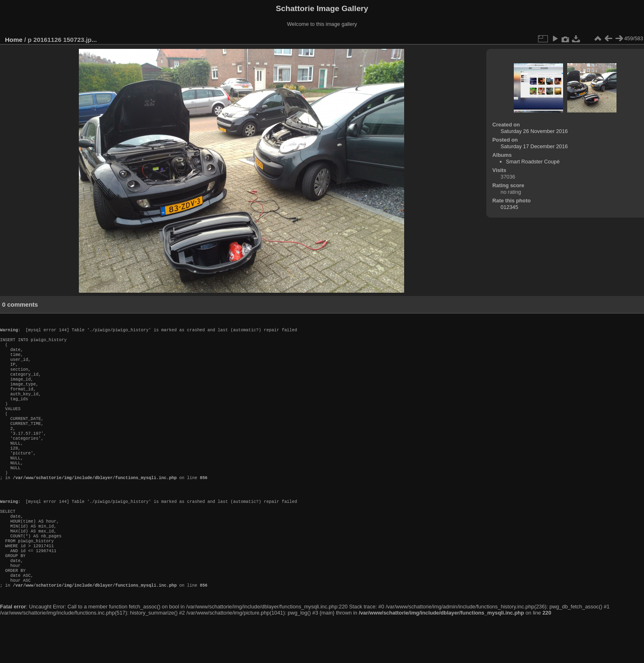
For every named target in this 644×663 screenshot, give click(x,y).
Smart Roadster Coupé (533, 162)
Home (14, 40)
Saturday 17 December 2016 (534, 146)
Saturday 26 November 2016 (534, 131)
